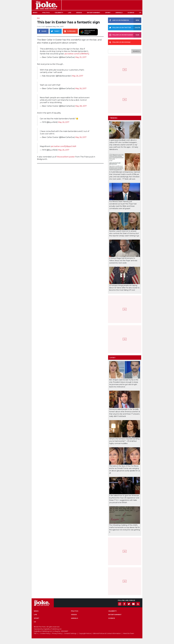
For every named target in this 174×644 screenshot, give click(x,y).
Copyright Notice (85, 633)
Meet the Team (129, 633)
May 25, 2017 (81, 57)
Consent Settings (70, 633)
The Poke (46, 5)
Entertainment (94, 13)
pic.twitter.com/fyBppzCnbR (64, 146)
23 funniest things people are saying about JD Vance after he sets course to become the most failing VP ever (124, 288)
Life (70, 13)
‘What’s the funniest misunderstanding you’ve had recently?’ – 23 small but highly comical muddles (124, 441)
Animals (119, 13)
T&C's (36, 633)
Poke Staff (41, 26)
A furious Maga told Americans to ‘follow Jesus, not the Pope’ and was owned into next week (123, 261)
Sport (108, 13)
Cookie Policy (45, 633)
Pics (38, 18)
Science (131, 13)
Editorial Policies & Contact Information (107, 633)
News (35, 13)
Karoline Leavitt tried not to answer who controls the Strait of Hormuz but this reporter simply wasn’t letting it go (124, 233)
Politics (46, 13)
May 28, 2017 (81, 106)
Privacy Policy (57, 633)
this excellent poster (66, 157)
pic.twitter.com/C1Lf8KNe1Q (77, 54)
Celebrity (59, 13)
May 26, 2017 (78, 76)
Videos (79, 13)
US (140, 13)
